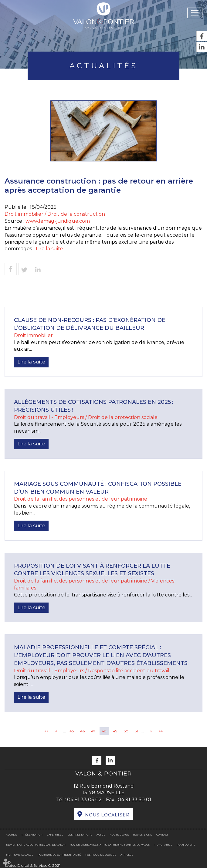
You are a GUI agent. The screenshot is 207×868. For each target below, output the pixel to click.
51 (136, 731)
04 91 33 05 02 (84, 800)
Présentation (32, 835)
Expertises (55, 835)
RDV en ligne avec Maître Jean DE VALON (36, 845)
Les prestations (80, 835)
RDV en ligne (143, 835)
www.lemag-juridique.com (58, 221)
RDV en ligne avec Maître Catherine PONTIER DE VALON (110, 845)
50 (126, 731)
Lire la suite (49, 249)
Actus (101, 835)
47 (93, 731)
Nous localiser (107, 815)
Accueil (12, 835)
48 (104, 731)
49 (115, 731)
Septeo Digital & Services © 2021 (32, 865)
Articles (127, 855)
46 (82, 731)
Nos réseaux (119, 835)
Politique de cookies (101, 855)
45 (72, 731)
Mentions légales (20, 855)
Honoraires (163, 845)
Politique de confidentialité (59, 855)
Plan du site (186, 845)
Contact (162, 835)
